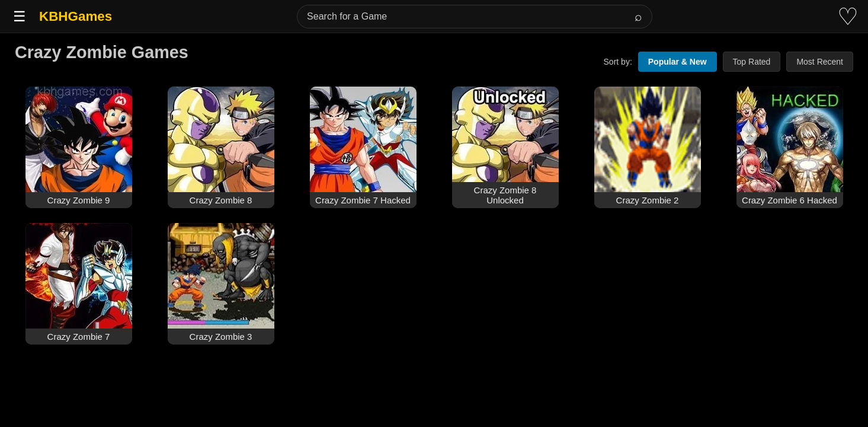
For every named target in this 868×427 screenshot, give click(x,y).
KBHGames (76, 16)
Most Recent (820, 62)
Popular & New (678, 62)
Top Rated (752, 62)
